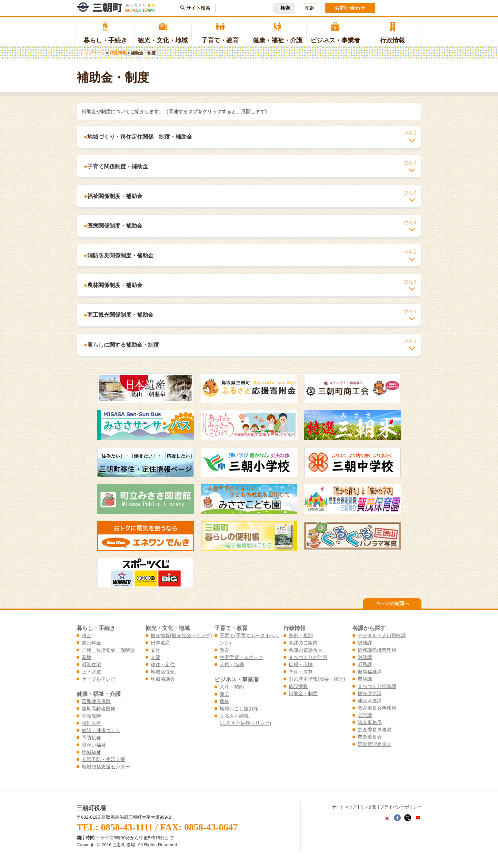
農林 (225, 701)
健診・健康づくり (101, 730)
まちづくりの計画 (308, 657)
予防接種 (91, 738)
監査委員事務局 (375, 730)
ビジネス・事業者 (335, 33)
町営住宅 (91, 664)
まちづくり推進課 (377, 686)
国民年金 (91, 643)
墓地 (87, 657)
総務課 (365, 643)
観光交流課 (370, 693)
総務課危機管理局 (377, 650)
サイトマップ (344, 807)
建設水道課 (370, 701)
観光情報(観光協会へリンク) (181, 635)
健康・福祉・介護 (278, 33)
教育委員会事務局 (377, 708)
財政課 (365, 657)
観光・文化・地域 (163, 33)
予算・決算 (301, 672)
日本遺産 (160, 643)
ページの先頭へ (392, 603)
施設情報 (298, 686)
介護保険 (91, 716)
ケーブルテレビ (99, 679)
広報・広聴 (301, 664)
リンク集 (368, 807)
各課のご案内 (303, 643)
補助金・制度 (303, 693)
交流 (156, 657)
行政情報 (393, 33)
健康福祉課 (370, 672)
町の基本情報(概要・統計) (317, 679)
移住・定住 (163, 664)
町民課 (365, 664)
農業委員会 (370, 737)
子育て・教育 (220, 33)
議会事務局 (370, 722)
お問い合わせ (350, 8)
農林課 (365, 679)
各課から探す (369, 628)
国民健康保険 (96, 701)
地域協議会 (163, 679)
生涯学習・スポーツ (241, 657)
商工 (225, 694)
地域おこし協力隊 (239, 709)
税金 (87, 635)
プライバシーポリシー (401, 807)
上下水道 (91, 672)
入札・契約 (232, 687)
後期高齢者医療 (99, 709)
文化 (156, 650)
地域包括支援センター (106, 767)
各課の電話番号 (306, 650)
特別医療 (91, 723)
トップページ (92, 53)
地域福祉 (91, 752)
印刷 (309, 8)
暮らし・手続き (105, 33)
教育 (225, 650)
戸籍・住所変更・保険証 (108, 650)
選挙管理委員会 (375, 744)
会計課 (365, 715)
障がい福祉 (94, 745)
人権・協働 (232, 664)
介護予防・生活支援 (103, 759)
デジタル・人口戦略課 (382, 635)
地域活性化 (163, 672)
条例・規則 (301, 635)
